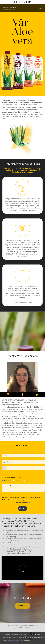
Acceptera (26, 641)
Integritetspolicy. (23, 502)
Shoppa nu (22, 606)
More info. (16, 641)
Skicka (22, 509)
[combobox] (4, 468)
